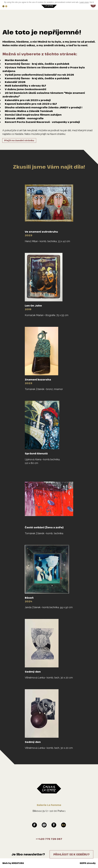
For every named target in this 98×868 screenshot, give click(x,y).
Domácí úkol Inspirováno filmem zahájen (33, 115)
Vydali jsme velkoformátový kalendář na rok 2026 (39, 75)
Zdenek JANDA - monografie (24, 118)
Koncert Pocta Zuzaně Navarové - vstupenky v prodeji (42, 122)
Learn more (84, 2)
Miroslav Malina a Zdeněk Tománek (29, 111)
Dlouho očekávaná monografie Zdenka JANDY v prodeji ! (44, 107)
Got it (92, 2)
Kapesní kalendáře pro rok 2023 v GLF (31, 104)
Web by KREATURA (13, 863)
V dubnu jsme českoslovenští (25, 89)
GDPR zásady (88, 863)
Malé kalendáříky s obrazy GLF (25, 86)
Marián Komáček (16, 60)
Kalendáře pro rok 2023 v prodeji (28, 100)
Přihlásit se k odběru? (71, 854)
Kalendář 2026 (15, 82)
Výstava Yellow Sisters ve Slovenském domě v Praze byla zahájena (44, 69)
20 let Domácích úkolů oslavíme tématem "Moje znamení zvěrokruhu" (44, 95)
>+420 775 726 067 (49, 839)
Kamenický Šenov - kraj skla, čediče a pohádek (37, 64)
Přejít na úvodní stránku (19, 140)
